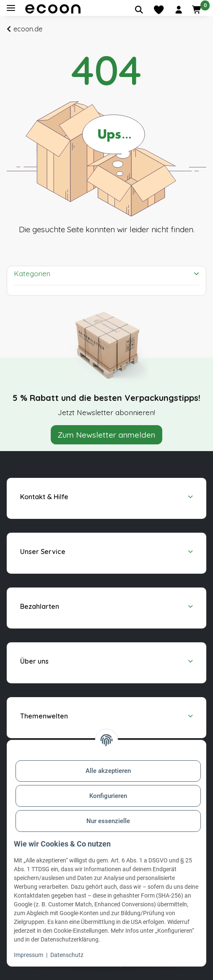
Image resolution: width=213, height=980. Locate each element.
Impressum (29, 955)
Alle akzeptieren (108, 771)
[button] (179, 10)
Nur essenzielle (108, 821)
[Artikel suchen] (139, 10)
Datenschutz (67, 955)
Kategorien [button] (32, 274)
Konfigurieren (108, 796)
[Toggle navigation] (11, 8)
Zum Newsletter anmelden (106, 435)
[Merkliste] (158, 10)
